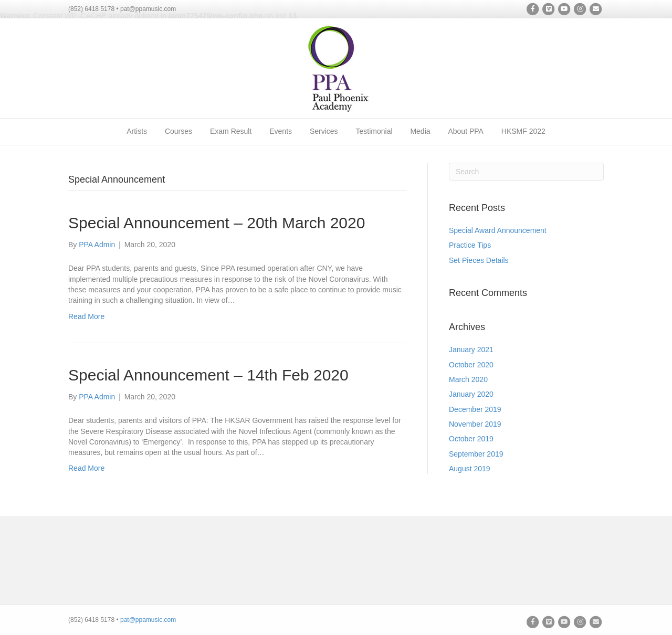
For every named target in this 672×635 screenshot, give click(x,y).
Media (420, 131)
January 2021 (471, 350)
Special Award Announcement (498, 230)
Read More (86, 316)
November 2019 (475, 424)
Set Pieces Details (479, 260)
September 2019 (476, 454)
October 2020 (471, 365)
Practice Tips (470, 245)
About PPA (465, 131)
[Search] (526, 172)
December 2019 (475, 409)
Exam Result (231, 131)
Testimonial (374, 131)
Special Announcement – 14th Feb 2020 (208, 375)
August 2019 (470, 469)
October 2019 (471, 439)
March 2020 (468, 379)
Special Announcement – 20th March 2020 (217, 223)
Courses (178, 131)
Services (324, 131)
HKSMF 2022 (523, 131)
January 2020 (471, 394)
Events (281, 131)
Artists (137, 131)
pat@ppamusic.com (148, 620)
